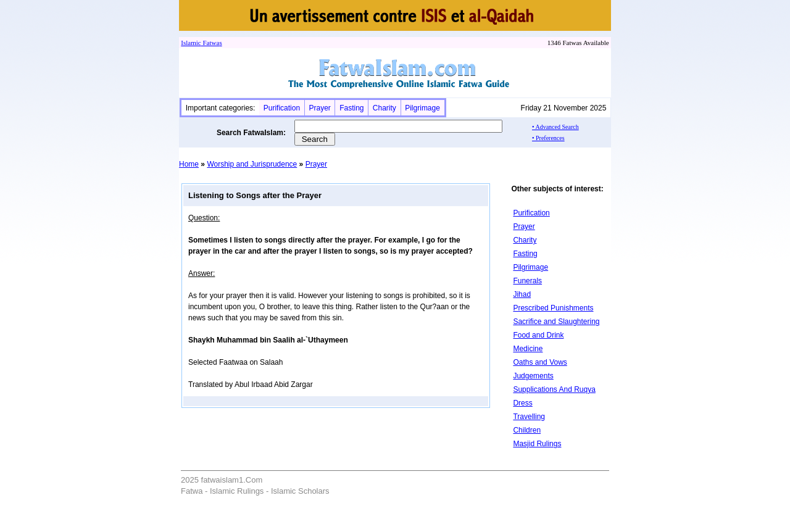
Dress (522, 403)
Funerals (527, 281)
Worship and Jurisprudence (252, 164)
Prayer (319, 108)
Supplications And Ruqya (554, 389)
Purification (282, 108)
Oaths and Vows (540, 362)
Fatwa (210, 43)
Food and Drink (538, 335)
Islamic (191, 43)
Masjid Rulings (537, 444)
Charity (385, 108)
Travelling (529, 417)
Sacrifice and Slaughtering (556, 322)
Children (527, 430)
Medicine (528, 349)
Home (189, 164)
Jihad (522, 294)
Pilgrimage (422, 108)
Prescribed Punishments (553, 308)
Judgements (533, 376)
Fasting (351, 108)
